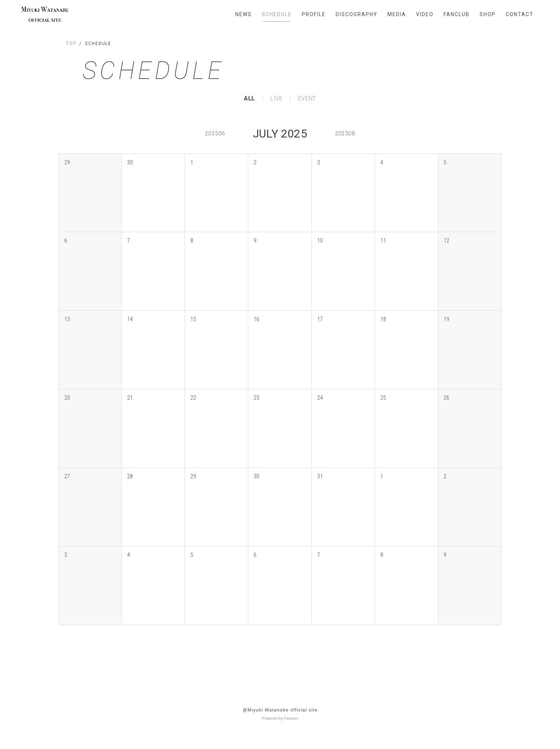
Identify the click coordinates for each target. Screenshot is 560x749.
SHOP (488, 14)
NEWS (244, 14)
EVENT (307, 99)
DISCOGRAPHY (357, 14)
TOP (71, 44)
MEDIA (397, 14)
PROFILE (314, 14)
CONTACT (520, 14)
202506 (215, 133)
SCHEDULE (277, 14)
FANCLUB (457, 14)
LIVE (276, 99)
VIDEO (425, 14)
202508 (345, 133)
